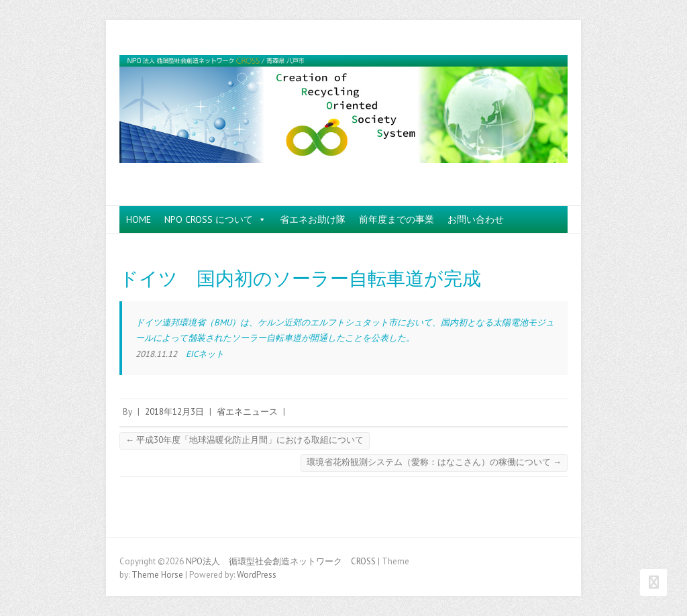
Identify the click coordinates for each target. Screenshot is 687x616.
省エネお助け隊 (313, 219)
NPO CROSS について (215, 219)
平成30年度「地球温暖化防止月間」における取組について (245, 440)
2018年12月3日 (174, 412)
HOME (139, 219)
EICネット (205, 354)
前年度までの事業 (397, 219)
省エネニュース (247, 412)
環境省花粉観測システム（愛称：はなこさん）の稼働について (434, 462)
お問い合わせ (476, 219)
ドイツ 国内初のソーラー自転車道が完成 (300, 279)
